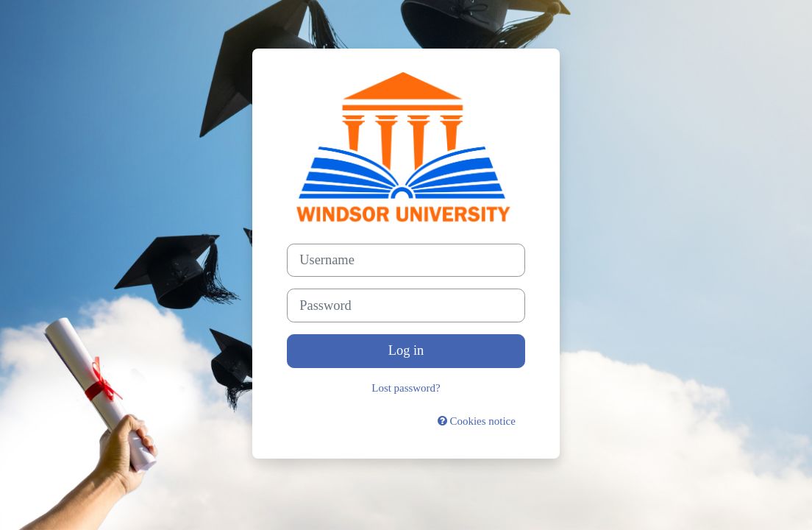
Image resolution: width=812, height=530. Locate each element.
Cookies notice (477, 421)
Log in (406, 350)
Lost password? (406, 388)
